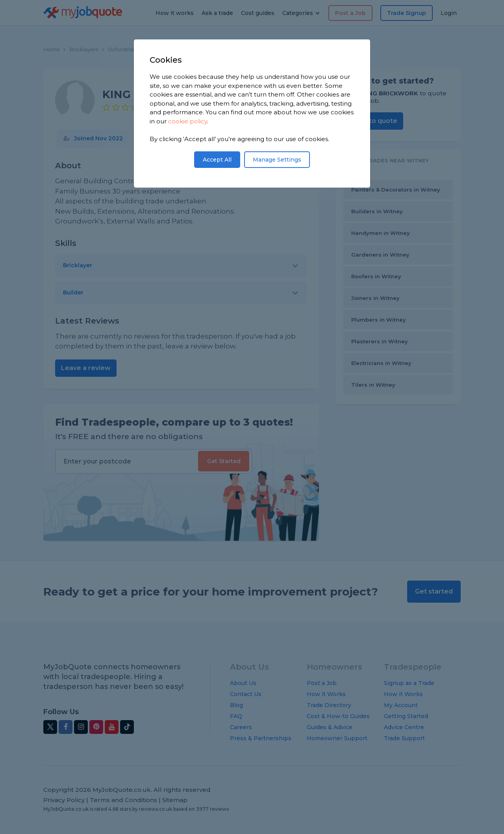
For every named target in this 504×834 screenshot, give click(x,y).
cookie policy (188, 121)
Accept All (217, 160)
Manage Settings (277, 160)
